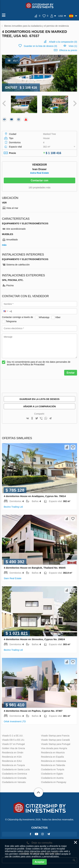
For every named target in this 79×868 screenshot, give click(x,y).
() (63, 42)
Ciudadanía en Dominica (14, 774)
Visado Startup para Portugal (56, 744)
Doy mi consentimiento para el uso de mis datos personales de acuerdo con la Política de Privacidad (39, 363)
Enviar (71, 373)
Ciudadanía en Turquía (53, 769)
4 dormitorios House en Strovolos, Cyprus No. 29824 (34, 639)
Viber (58, 317)
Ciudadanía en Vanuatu (14, 782)
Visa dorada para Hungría (54, 748)
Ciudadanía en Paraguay (54, 782)
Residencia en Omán (13, 753)
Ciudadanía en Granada (14, 778)
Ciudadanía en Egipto (52, 774)
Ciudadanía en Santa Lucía (16, 769)
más (4, 245)
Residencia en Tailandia (53, 765)
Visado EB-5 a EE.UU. (13, 740)
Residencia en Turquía (13, 765)
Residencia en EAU (12, 761)
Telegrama (11, 321)
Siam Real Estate (13, 578)
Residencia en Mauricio (53, 753)
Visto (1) (73, 46)
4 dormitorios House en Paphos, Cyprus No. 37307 (33, 711)
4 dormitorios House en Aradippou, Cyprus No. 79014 (35, 496)
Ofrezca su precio (68, 50)
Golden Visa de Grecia (13, 748)
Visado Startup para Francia (55, 736)
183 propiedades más (39, 188)
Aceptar (40, 862)
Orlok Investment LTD (15, 721)
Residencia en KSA (12, 757)
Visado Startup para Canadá (55, 740)
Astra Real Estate (39, 173)
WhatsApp (44, 317)
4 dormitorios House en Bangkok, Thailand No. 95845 (35, 568)
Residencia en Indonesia (54, 761)
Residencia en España (52, 757)
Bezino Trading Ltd (13, 507)
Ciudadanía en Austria (52, 778)
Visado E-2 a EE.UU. (13, 736)
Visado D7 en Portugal (13, 744)
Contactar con (40, 180)
